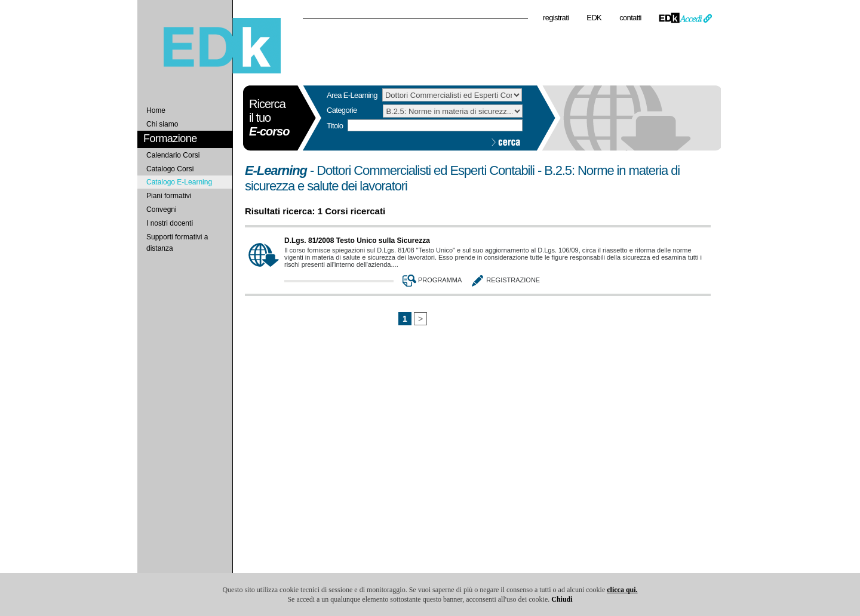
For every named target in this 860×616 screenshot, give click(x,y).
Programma (431, 280)
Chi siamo (162, 124)
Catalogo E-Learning (179, 182)
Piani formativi (169, 196)
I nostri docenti (170, 223)
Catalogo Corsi (170, 169)
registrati (556, 18)
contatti (630, 18)
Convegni (162, 210)
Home (156, 110)
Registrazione (504, 280)
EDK (594, 18)
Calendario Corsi (173, 155)
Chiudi (562, 599)
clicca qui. (622, 590)
